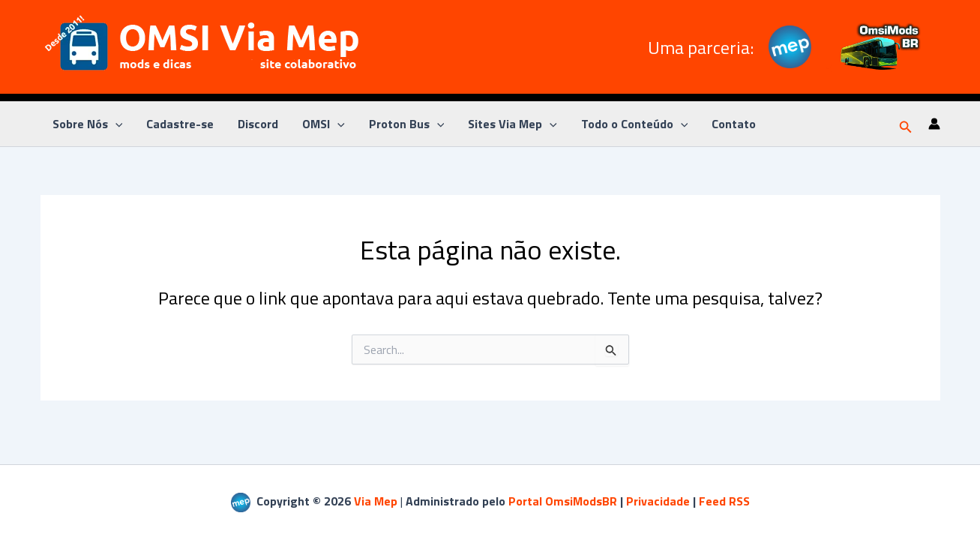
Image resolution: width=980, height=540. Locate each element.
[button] (906, 124)
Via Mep (376, 501)
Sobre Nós (88, 124)
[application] (115, 124)
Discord (258, 124)
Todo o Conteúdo (635, 124)
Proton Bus (407, 124)
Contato (734, 124)
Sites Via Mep (512, 124)
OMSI (324, 124)
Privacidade (658, 501)
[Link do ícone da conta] (934, 124)
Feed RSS (724, 501)
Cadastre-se (180, 124)
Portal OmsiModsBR (563, 501)
